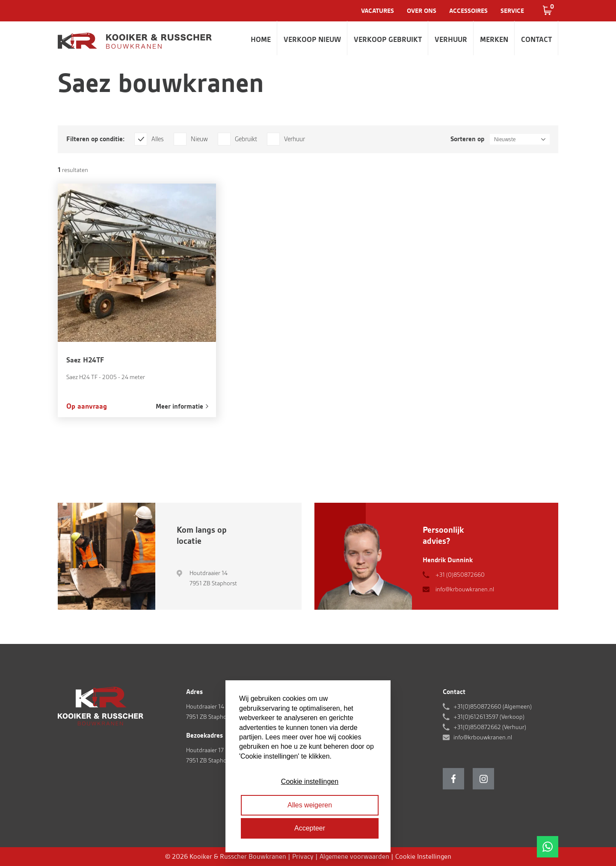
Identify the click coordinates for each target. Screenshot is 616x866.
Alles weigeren (310, 805)
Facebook (453, 779)
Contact (536, 39)
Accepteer (310, 828)
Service (512, 11)
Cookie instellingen (310, 781)
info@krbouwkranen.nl (465, 589)
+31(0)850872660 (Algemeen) (493, 706)
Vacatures (378, 11)
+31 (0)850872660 (460, 575)
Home (261, 39)
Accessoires (468, 11)
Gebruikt (246, 139)
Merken (494, 39)
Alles (158, 139)
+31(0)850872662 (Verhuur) (490, 727)
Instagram (483, 779)
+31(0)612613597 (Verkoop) (489, 717)
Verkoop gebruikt (388, 39)
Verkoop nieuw (312, 39)
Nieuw (199, 139)
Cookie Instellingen (423, 856)
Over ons (422, 11)
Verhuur (451, 39)
